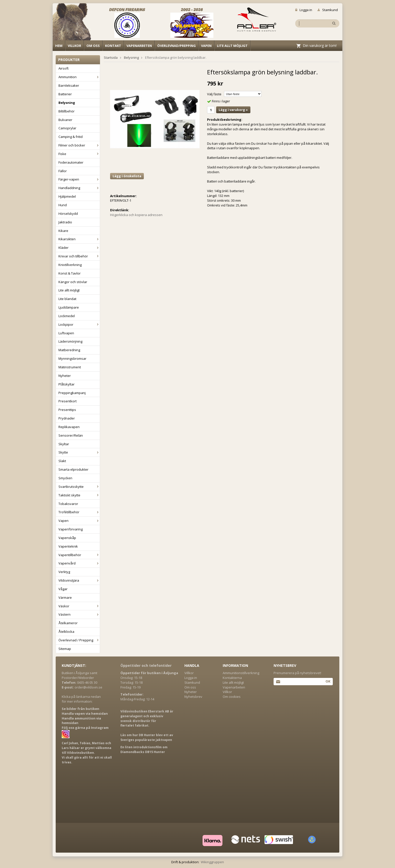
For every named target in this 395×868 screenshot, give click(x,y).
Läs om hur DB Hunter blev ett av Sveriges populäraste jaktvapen (147, 737)
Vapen (206, 46)
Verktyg (64, 572)
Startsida (111, 57)
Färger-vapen (79, 179)
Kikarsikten (79, 239)
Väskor (79, 606)
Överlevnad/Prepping (176, 46)
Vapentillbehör (79, 555)
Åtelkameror (68, 623)
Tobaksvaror (68, 504)
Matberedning (69, 350)
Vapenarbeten (139, 46)
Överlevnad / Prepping (79, 640)
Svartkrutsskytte (79, 487)
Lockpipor (79, 324)
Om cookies (232, 697)
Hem (59, 46)
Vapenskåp (67, 538)
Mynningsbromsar (72, 358)
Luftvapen (66, 333)
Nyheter (65, 376)
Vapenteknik (68, 546)
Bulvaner (65, 120)
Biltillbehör (67, 111)
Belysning (67, 103)
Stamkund (328, 10)
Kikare (63, 231)
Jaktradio (65, 222)
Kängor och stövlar (73, 282)
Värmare (65, 597)
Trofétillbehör (79, 512)
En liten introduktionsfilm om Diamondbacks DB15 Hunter (144, 750)
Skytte (79, 452)
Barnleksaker (69, 85)
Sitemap (65, 649)
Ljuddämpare (69, 307)
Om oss (93, 46)
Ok (328, 681)
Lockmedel (67, 316)
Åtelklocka (66, 632)
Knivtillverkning (70, 265)
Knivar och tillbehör (79, 256)
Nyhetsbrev (193, 697)
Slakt (62, 461)
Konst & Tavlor (70, 273)
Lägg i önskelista (127, 176)
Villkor (74, 46)
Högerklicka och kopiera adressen (136, 215)
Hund (63, 205)
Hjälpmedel (67, 196)
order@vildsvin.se (88, 687)
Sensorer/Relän (71, 435)
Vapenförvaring (71, 529)
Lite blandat (67, 299)
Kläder (79, 248)
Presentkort (68, 401)
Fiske (79, 154)
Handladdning (79, 188)
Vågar (63, 589)
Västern (79, 614)
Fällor (63, 171)
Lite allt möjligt (232, 46)
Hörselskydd (68, 214)
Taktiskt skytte (79, 495)
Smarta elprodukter (73, 469)
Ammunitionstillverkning (241, 673)
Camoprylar (67, 128)
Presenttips (67, 410)
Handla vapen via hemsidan (85, 713)
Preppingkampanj (72, 393)
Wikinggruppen (212, 862)
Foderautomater (71, 162)
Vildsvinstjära (79, 580)
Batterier (65, 94)
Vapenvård (79, 563)
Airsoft (63, 68)
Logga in (304, 10)
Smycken (65, 478)
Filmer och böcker (79, 145)
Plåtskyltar (67, 384)
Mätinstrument (70, 367)
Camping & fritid (71, 137)
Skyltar (64, 444)
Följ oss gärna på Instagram (85, 728)
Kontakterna (232, 678)
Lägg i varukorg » (233, 110)
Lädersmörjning (70, 341)
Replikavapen (69, 427)
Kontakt (113, 46)
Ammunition (79, 77)
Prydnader (67, 418)
